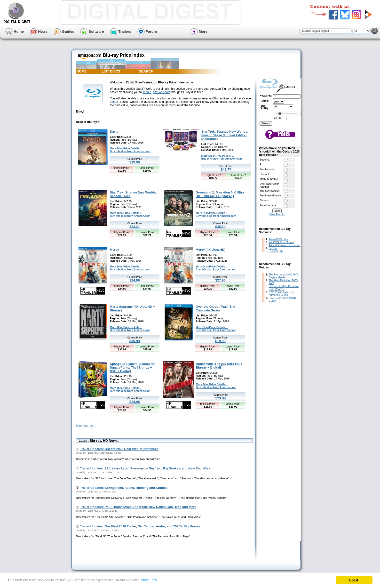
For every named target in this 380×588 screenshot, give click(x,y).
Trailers (121, 31)
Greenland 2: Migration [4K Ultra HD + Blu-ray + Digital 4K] (220, 194)
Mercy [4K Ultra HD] (210, 250)
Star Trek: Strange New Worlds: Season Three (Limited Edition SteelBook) (225, 135)
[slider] (280, 113)
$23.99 (221, 398)
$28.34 (220, 227)
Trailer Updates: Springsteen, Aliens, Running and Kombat (124, 488)
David (114, 132)
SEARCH (146, 71)
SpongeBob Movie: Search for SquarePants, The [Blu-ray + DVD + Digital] (132, 367)
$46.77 (226, 169)
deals (116, 102)
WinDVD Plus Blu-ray (281, 242)
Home (15, 31)
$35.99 (135, 341)
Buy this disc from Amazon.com (130, 151)
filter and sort (161, 92)
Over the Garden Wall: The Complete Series (215, 308)
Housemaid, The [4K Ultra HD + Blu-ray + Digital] (219, 366)
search (147, 92)
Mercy (114, 250)
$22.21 (135, 227)
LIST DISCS (111, 71)
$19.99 (135, 162)
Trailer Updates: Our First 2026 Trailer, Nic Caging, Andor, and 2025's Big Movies (140, 526)
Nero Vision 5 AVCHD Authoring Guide (281, 293)
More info (149, 580)
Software (92, 31)
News (39, 31)
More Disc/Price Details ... (126, 148)
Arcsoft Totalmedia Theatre (284, 245)
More (199, 31)
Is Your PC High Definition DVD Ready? (284, 288)
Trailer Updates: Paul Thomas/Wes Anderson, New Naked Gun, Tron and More (138, 507)
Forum (147, 31)
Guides (64, 31)
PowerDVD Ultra (278, 239)
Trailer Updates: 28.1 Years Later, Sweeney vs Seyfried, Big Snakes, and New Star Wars (145, 468)
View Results (277, 214)
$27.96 (220, 280)
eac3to (273, 248)
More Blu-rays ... (87, 426)
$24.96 (135, 280)
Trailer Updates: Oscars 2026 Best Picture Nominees (119, 449)
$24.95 (135, 402)
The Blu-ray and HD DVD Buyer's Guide (284, 276)
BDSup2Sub (276, 251)
